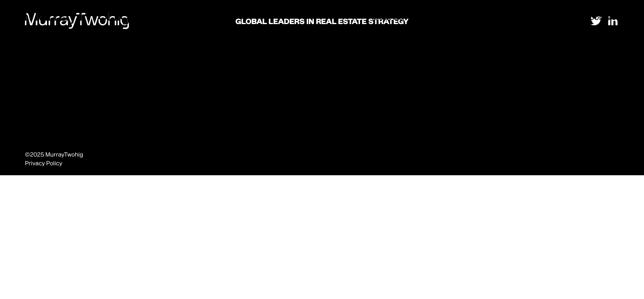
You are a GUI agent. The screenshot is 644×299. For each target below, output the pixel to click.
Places (424, 17)
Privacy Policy (44, 163)
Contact (604, 17)
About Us (385, 17)
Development (513, 17)
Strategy (463, 17)
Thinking (563, 17)
